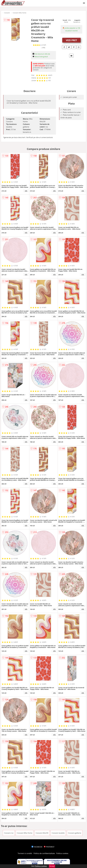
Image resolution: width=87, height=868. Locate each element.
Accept (52, 866)
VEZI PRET (71, 40)
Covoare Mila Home (19, 13)
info (26, 191)
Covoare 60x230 (42, 833)
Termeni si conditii (25, 853)
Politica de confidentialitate (44, 853)
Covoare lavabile (58, 833)
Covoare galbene (75, 833)
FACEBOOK (37, 847)
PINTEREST (49, 847)
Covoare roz (9, 833)
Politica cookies (62, 853)
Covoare (7, 13)
